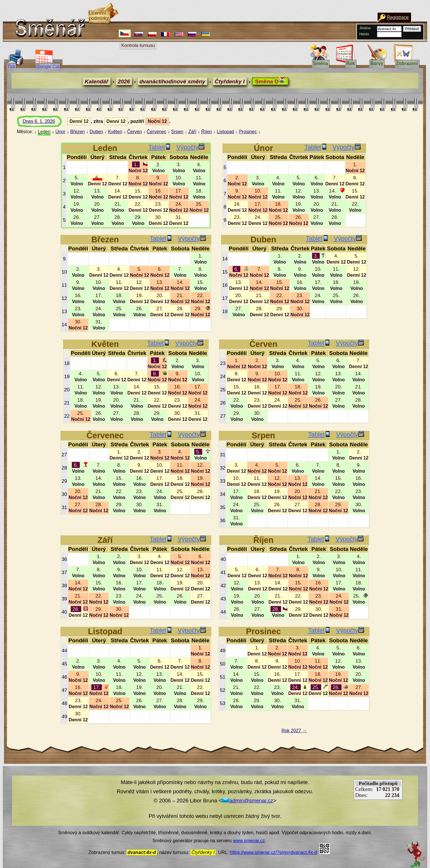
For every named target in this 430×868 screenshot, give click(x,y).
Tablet (160, 147)
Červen (134, 132)
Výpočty (190, 147)
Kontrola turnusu (138, 45)
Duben (96, 132)
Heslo (364, 34)
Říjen (207, 132)
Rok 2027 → (294, 731)
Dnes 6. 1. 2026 (44, 123)
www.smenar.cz (249, 841)
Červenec (157, 132)
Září (192, 132)
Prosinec (248, 132)
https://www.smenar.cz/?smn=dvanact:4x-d (273, 852)
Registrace (398, 17)
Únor (60, 132)
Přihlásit (412, 29)
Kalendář (97, 82)
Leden (44, 132)
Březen (78, 132)
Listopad (225, 132)
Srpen (177, 132)
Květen (115, 132)
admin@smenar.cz (247, 801)
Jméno (365, 28)
